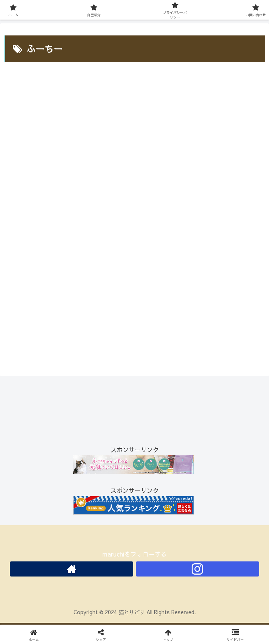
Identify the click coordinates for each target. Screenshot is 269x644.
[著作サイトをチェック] (71, 569)
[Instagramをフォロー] (198, 569)
